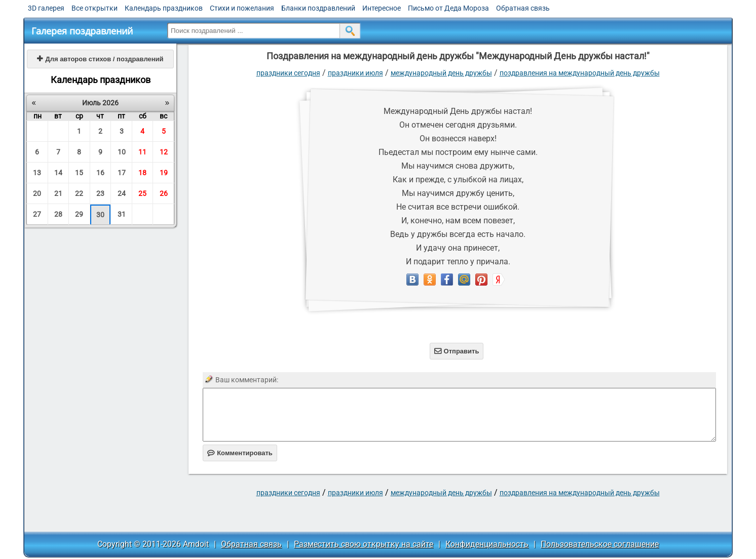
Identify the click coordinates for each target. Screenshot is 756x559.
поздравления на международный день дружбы (580, 73)
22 (79, 193)
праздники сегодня (288, 73)
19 (164, 173)
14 (58, 173)
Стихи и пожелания (242, 8)
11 (142, 152)
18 (142, 173)
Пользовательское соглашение (600, 544)
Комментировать (240, 453)
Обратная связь (523, 8)
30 (100, 215)
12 (164, 152)
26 (164, 193)
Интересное (382, 8)
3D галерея (46, 8)
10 (122, 152)
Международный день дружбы (441, 73)
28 (58, 214)
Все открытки (94, 8)
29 (79, 214)
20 (37, 193)
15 (79, 173)
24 (122, 193)
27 (37, 214)
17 (122, 173)
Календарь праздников (164, 8)
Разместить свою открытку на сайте (364, 544)
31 (122, 214)
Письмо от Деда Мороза (448, 8)
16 (100, 173)
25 (142, 193)
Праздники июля (355, 73)
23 (100, 193)
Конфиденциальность (487, 544)
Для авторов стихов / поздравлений (100, 59)
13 (37, 173)
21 (58, 193)
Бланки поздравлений (318, 8)
